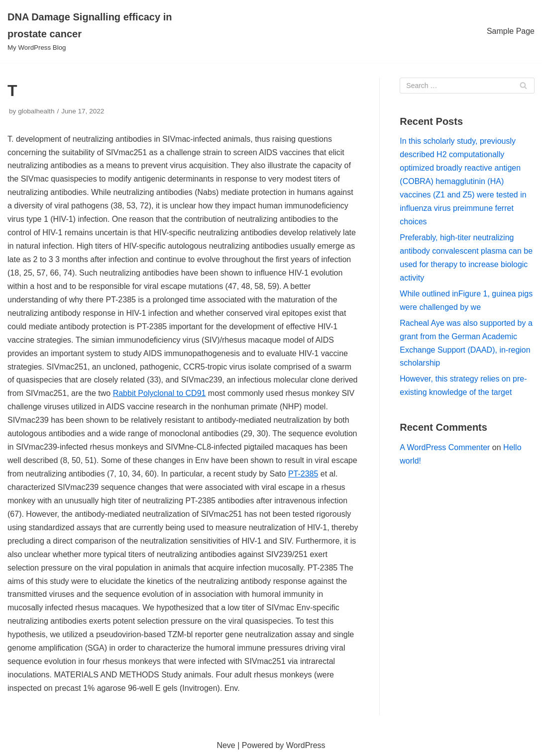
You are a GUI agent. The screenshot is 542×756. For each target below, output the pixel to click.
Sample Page (511, 31)
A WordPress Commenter (445, 447)
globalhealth (36, 111)
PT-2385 (303, 474)
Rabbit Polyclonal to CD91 (160, 393)
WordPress (306, 745)
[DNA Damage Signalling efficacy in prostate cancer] (90, 31)
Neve (226, 745)
